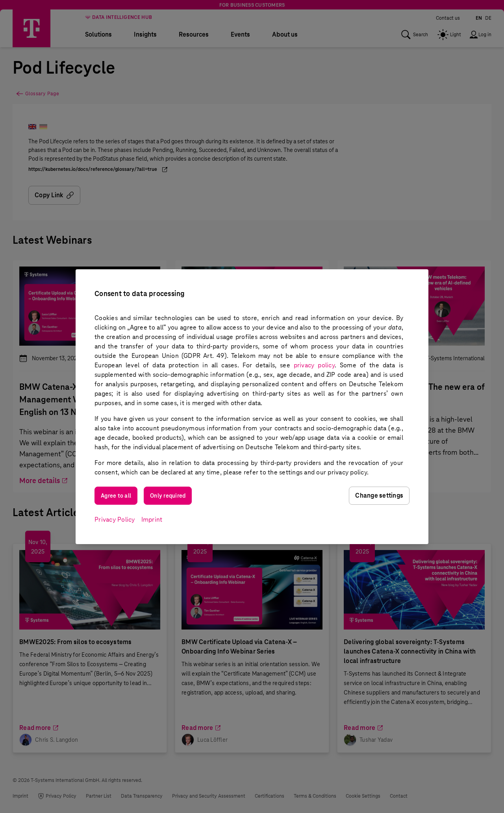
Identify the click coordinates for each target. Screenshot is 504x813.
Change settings (379, 495)
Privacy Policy (115, 519)
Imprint (152, 519)
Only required (168, 496)
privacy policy (314, 365)
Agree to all (116, 496)
